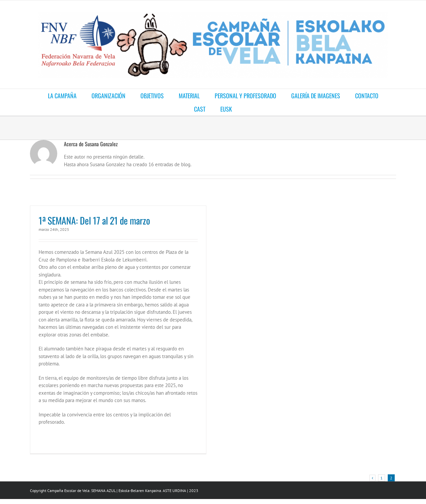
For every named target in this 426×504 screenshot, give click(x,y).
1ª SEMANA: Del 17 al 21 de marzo (94, 220)
